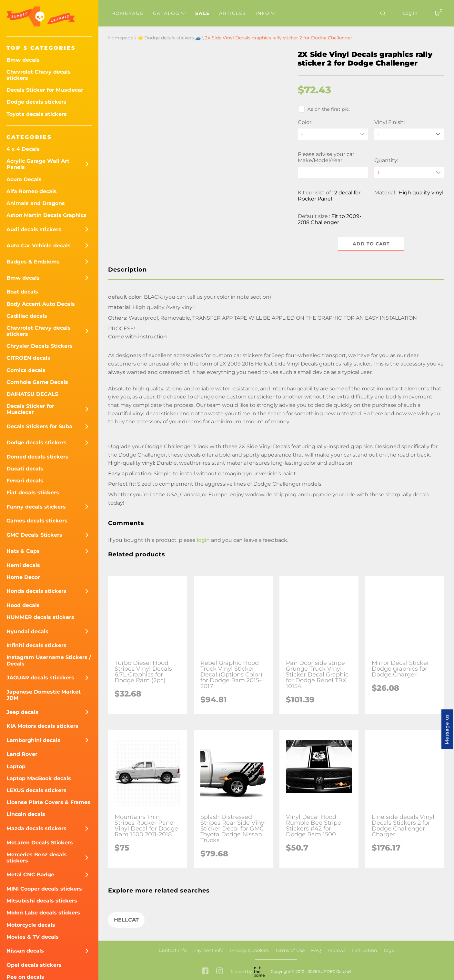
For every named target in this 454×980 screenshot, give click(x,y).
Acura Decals (24, 179)
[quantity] (409, 173)
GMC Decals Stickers (34, 535)
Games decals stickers (37, 521)
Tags (389, 950)
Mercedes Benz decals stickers (37, 858)
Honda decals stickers (36, 591)
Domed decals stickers (37, 457)
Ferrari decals (25, 481)
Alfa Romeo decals (32, 191)
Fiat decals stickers (33, 493)
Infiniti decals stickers (36, 645)
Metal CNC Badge (30, 875)
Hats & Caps (23, 551)
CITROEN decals (28, 358)
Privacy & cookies (249, 950)
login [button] (203, 540)
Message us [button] (447, 729)
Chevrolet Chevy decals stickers (39, 75)
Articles (233, 13)
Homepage (127, 13)
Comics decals (26, 370)
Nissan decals (25, 951)
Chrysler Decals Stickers (40, 346)
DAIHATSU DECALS (32, 394)
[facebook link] (205, 971)
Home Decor (23, 577)
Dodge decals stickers (36, 102)
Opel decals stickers (34, 965)
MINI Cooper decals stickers (44, 889)
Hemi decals (23, 565)
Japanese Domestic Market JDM (44, 695)
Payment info (208, 950)
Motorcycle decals (31, 925)
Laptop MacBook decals (39, 778)
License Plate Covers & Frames (48, 802)
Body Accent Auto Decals (41, 304)
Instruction (364, 950)
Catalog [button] (169, 13)
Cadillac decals (27, 316)
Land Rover (22, 754)
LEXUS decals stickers (36, 790)
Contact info (173, 950)
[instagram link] (220, 971)
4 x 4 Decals (23, 149)
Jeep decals (22, 712)
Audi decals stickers (34, 229)
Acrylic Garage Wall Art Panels (38, 164)
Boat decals (22, 292)
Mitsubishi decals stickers (42, 901)
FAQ (316, 950)
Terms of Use (290, 950)
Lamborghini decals (33, 740)
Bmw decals (23, 60)
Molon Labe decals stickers (43, 913)
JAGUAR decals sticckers (40, 678)
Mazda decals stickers (36, 828)
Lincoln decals (26, 814)
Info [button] (266, 13)
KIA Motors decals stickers (42, 726)
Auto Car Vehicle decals (39, 246)
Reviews (337, 950)
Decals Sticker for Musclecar (45, 90)
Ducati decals (25, 469)
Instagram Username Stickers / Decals (49, 660)
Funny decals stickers (36, 507)
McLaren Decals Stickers (40, 843)
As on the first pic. (324, 109)
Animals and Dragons (36, 203)
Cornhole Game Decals (37, 382)
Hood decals (23, 605)
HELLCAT (126, 920)
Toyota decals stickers (37, 114)
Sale (202, 13)
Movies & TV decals (33, 937)
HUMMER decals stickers (40, 617)
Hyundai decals (27, 631)
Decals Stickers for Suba (39, 426)
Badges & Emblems (33, 262)
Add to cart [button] (371, 244)
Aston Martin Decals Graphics (46, 215)
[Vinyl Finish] (409, 134)
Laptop (16, 766)
